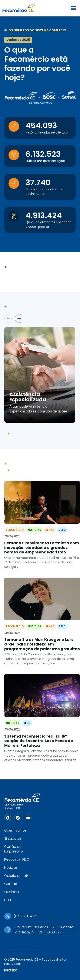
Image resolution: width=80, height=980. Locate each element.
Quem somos (15, 830)
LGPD (8, 900)
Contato (11, 884)
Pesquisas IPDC (17, 859)
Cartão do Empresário (14, 849)
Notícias (11, 868)
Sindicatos (13, 838)
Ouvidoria (12, 892)
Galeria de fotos (18, 876)
